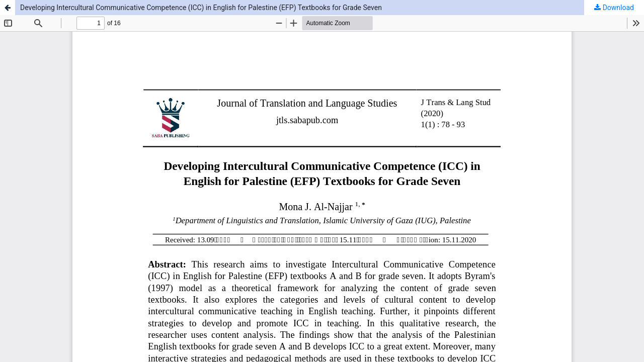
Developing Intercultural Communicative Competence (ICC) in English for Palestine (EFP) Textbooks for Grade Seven (201, 8)
